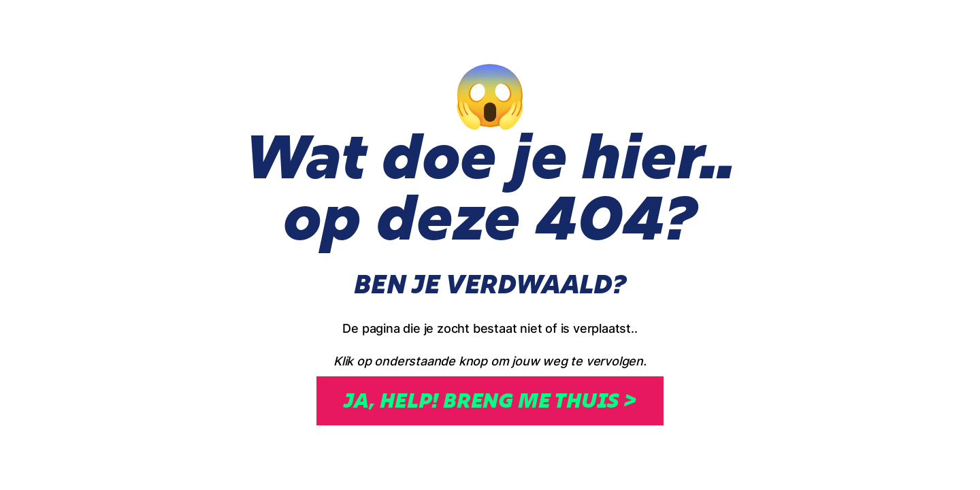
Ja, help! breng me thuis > (490, 401)
